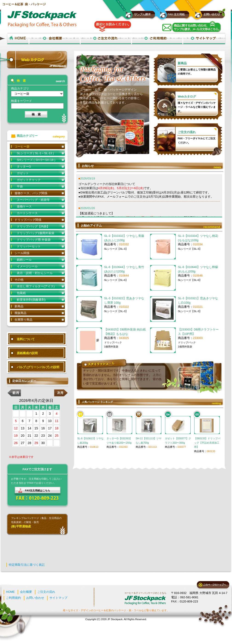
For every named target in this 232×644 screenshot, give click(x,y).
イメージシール (27, 266)
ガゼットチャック (29, 180)
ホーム (18, 39)
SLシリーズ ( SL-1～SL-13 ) (35, 153)
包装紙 (21, 293)
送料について (26, 339)
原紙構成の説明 (27, 353)
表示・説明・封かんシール (35, 273)
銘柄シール (24, 260)
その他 (19, 280)
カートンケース (27, 213)
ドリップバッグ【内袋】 (33, 226)
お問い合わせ (35, 598)
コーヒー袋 (22, 147)
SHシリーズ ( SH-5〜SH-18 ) (36, 160)
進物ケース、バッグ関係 (31, 193)
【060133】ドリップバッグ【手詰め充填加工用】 (207, 443)
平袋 (20, 186)
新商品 (182, 63)
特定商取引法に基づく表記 (27, 565)
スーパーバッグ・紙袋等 (33, 200)
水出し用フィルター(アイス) (36, 286)
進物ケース (24, 206)
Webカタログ (187, 97)
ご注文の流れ (187, 132)
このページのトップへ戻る (213, 585)
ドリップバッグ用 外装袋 (34, 240)
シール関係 (22, 253)
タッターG (24, 167)
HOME (10, 592)
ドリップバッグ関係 (28, 220)
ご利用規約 (13, 598)
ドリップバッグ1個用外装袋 (36, 233)
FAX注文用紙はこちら (38, 490)
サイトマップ (58, 598)
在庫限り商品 (23, 320)
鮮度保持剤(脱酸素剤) (31, 300)
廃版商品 (20, 313)
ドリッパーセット (29, 246)
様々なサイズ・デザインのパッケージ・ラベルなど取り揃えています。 (197, 107)
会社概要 (26, 592)
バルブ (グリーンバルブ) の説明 (38, 367)
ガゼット (23, 173)
